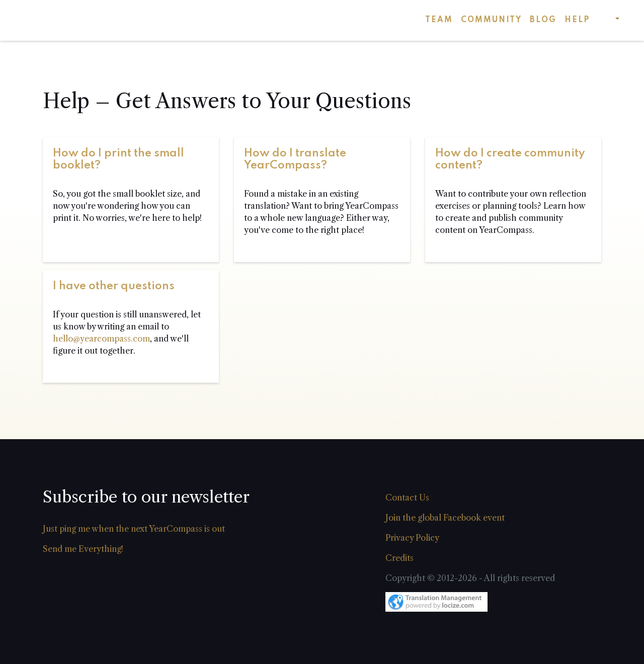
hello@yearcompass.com (101, 339)
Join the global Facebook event (445, 518)
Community (491, 20)
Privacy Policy (412, 538)
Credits (399, 558)
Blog (543, 20)
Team (439, 20)
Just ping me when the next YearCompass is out (134, 529)
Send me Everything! (83, 549)
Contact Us (407, 497)
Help (577, 20)
